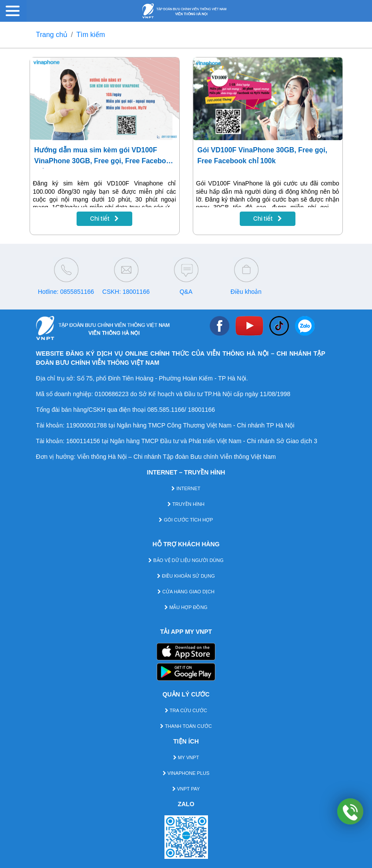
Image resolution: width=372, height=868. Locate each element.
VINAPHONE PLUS (186, 773)
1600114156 (83, 441)
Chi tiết (104, 219)
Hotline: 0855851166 (66, 292)
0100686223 (112, 394)
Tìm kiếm (91, 35)
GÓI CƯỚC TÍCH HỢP (186, 520)
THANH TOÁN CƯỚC (186, 726)
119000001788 (86, 425)
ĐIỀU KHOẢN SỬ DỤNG (186, 576)
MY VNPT (186, 757)
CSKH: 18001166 (126, 292)
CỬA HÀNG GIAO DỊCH (186, 592)
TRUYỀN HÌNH (186, 504)
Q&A (186, 292)
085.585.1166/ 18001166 (181, 410)
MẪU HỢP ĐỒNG (186, 607)
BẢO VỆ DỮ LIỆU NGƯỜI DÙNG (186, 560)
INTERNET (186, 488)
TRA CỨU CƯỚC (186, 710)
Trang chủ (52, 35)
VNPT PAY (186, 789)
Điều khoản (246, 292)
